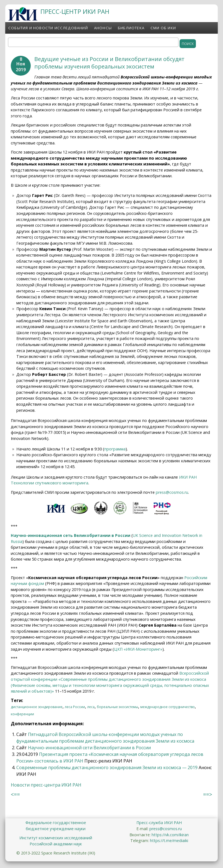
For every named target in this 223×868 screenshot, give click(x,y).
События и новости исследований (48, 28)
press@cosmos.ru (172, 492)
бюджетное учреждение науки (56, 829)
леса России (75, 707)
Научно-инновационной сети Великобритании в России (89, 748)
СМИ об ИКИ (163, 28)
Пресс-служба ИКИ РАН (159, 823)
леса (91, 707)
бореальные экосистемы (117, 707)
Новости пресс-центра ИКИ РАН (46, 785)
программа (115, 449)
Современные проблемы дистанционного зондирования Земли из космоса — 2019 (107, 767)
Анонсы (103, 28)
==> (208, 794)
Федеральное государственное (56, 823)
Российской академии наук (56, 844)
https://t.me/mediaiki (169, 841)
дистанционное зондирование (37, 707)
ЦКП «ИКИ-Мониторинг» (138, 649)
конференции (22, 714)
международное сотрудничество (168, 707)
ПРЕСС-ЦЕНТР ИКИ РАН (75, 11)
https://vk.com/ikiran (170, 835)
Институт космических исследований (56, 838)
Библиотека (131, 28)
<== (15, 794)
